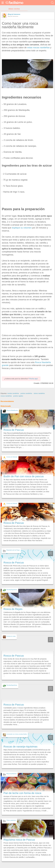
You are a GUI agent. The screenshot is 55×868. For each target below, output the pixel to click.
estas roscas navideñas (38, 47)
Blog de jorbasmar (12, 774)
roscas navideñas (6, 396)
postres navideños (26, 393)
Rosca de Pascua (14, 430)
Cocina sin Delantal (12, 457)
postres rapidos (18, 396)
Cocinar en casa (11, 636)
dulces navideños (39, 393)
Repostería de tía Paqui (13, 550)
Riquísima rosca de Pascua (19, 840)
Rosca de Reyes (13, 609)
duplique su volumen (22, 228)
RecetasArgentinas (12, 590)
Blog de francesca (14, 14)
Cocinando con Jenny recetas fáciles (17, 734)
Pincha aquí (33, 379)
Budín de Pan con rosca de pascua (24, 476)
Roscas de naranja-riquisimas (20, 747)
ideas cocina (14, 9)
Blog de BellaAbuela (12, 410)
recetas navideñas (13, 393)
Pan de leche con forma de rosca (22, 793)
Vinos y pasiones (11, 820)
